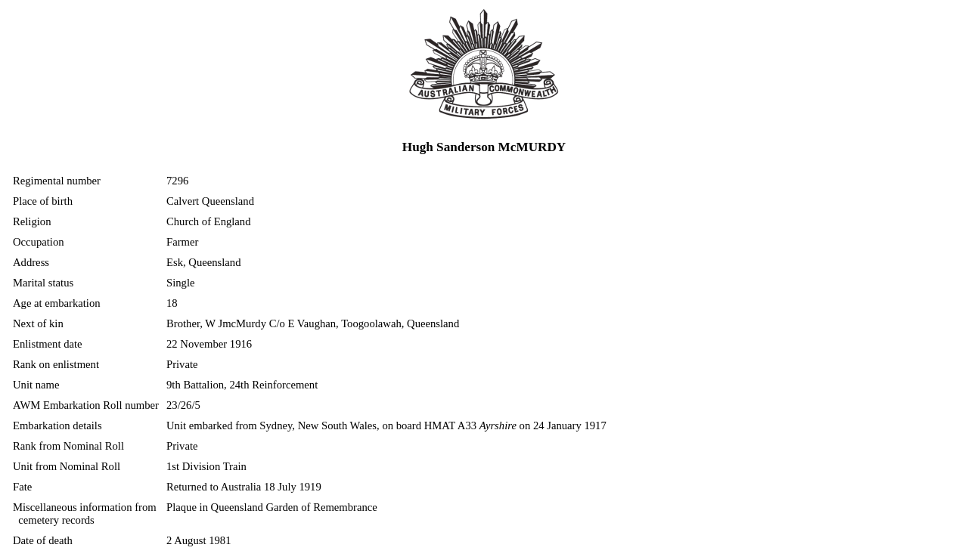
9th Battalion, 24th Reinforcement (242, 385)
